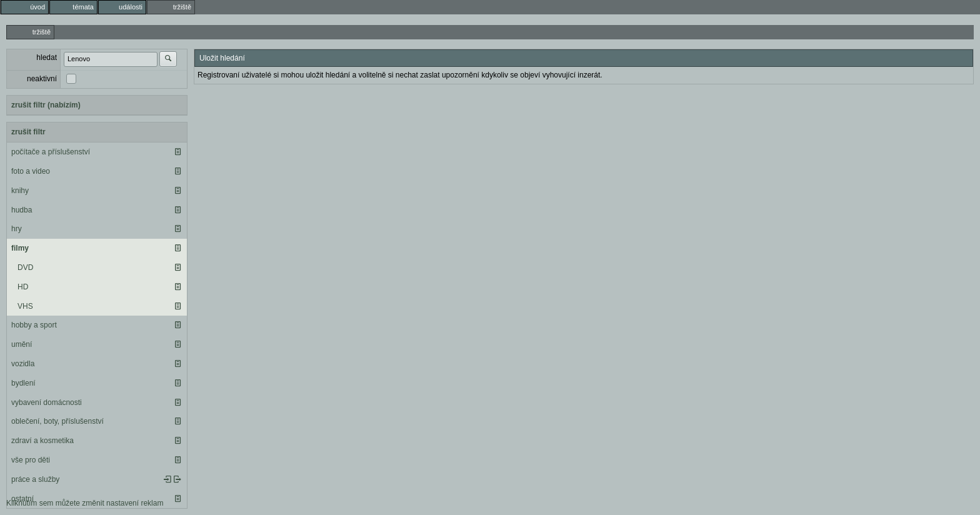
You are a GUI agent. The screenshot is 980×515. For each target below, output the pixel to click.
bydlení (23, 383)
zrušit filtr (28, 132)
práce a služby (35, 479)
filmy (20, 248)
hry (17, 229)
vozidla (23, 364)
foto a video (31, 171)
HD (23, 287)
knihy (20, 191)
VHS (25, 306)
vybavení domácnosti (47, 402)
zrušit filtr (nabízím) (46, 105)
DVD (25, 267)
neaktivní (42, 79)
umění (22, 344)
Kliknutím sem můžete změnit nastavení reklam (85, 503)
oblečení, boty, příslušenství (57, 421)
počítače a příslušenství (51, 152)
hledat (47, 57)
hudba (22, 210)
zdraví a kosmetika (42, 441)
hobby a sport (34, 325)
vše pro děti (31, 460)
